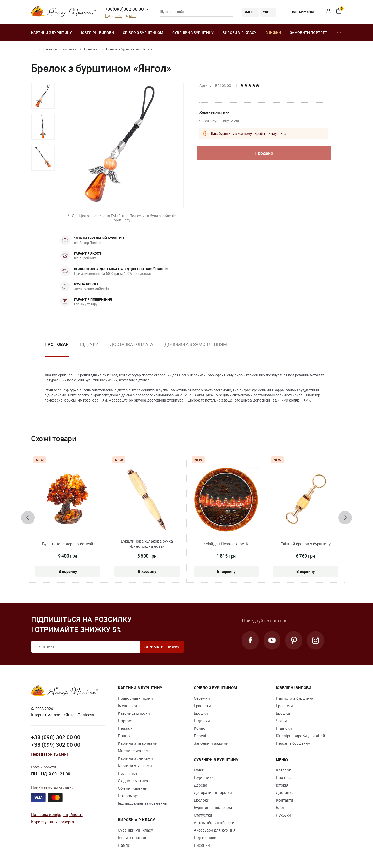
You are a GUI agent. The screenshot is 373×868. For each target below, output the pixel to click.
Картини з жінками (135, 758)
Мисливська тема (134, 751)
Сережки (202, 698)
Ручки (199, 770)
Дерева (200, 785)
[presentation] (28, 518)
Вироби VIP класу (239, 32)
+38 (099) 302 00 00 (56, 745)
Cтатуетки (203, 815)
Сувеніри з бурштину (193, 32)
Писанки (202, 845)
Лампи (124, 845)
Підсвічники (205, 837)
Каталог (283, 770)
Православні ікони (135, 698)
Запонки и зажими (211, 743)
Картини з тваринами (138, 743)
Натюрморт (128, 796)
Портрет (125, 721)
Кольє (199, 728)
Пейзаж (125, 728)
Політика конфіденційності (57, 814)
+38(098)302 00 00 (124, 9)
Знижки (273, 32)
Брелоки (91, 49)
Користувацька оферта (52, 822)
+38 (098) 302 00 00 (56, 737)
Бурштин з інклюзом (213, 807)
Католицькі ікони (134, 713)
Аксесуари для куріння (215, 830)
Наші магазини (298, 12)
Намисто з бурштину (295, 698)
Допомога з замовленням (196, 344)
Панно (124, 736)
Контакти (285, 800)
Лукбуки (283, 815)
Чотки (281, 721)
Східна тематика (133, 781)
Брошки (201, 713)
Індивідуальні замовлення (142, 803)
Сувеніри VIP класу (135, 830)
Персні (200, 736)
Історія (282, 785)
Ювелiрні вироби (98, 32)
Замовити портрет (309, 32)
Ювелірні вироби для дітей (300, 736)
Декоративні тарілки (213, 792)
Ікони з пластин (133, 837)
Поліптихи (127, 773)
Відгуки (89, 344)
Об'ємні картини (133, 788)
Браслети (202, 706)
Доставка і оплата (131, 344)
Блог (280, 807)
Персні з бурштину (293, 743)
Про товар (57, 344)
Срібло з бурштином (143, 32)
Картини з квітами (135, 766)
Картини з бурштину (52, 32)
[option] (43, 96)
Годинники (204, 777)
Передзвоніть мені (121, 16)
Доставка (285, 792)
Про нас (283, 777)
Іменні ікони (129, 706)
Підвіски (202, 721)
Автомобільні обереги (214, 822)
